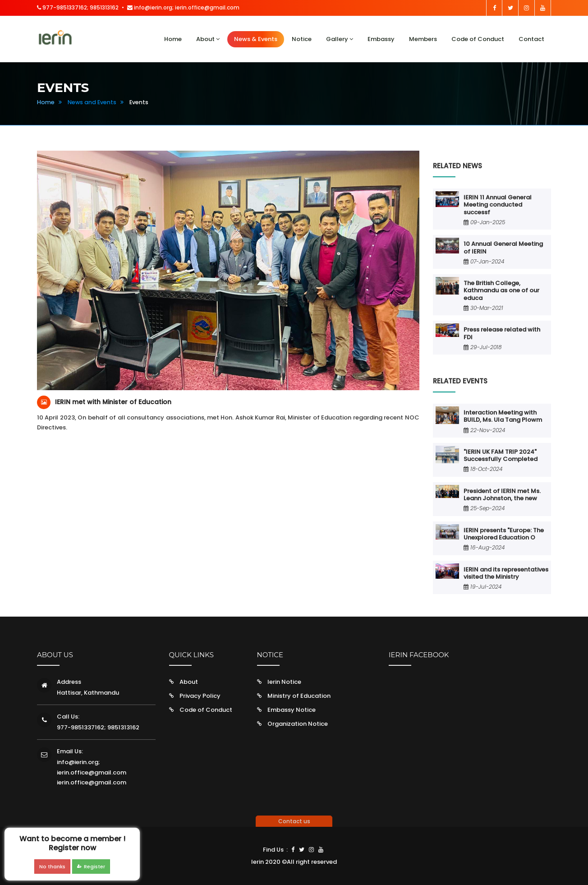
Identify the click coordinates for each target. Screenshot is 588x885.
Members (423, 39)
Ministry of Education (299, 696)
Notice (302, 39)
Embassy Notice (292, 710)
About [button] (208, 39)
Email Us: (70, 751)
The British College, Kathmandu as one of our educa (501, 290)
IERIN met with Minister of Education (113, 402)
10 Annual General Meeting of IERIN (503, 247)
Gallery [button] (340, 39)
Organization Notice (298, 724)
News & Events (256, 39)
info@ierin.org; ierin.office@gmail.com (183, 7)
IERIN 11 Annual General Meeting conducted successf (498, 205)
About (189, 682)
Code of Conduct (478, 39)
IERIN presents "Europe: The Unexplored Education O (504, 534)
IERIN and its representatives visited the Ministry (506, 573)
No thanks (52, 867)
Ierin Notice (284, 682)
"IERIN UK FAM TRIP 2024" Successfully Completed (501, 455)
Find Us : (275, 850)
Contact (531, 39)
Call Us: (68, 717)
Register (91, 867)
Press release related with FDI (502, 333)
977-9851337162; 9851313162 (78, 7)
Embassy (381, 39)
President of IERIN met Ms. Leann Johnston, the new (502, 495)
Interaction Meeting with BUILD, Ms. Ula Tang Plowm (503, 416)
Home (173, 39)
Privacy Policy (200, 696)
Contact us (294, 821)
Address (69, 682)
